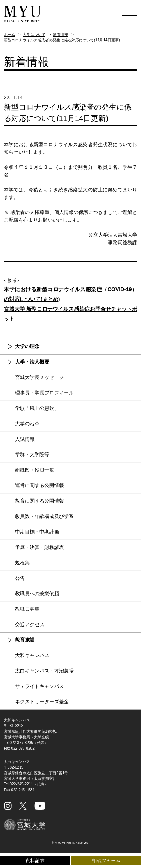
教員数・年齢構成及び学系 (44, 516)
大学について (34, 34)
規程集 (22, 563)
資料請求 (35, 860)
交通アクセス (30, 624)
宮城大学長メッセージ (39, 377)
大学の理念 (27, 346)
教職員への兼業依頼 (37, 594)
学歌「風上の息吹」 (37, 408)
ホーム (9, 34)
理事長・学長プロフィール (44, 393)
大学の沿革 (27, 424)
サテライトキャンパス (39, 686)
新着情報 (61, 34)
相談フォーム (106, 860)
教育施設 (25, 640)
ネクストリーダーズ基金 (42, 702)
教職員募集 (27, 609)
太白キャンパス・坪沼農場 (44, 671)
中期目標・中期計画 (37, 532)
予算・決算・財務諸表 (39, 547)
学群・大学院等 (32, 455)
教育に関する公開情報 (39, 501)
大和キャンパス (32, 655)
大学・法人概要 (32, 362)
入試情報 (25, 439)
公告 (20, 578)
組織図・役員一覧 (35, 470)
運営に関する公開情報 (39, 485)
